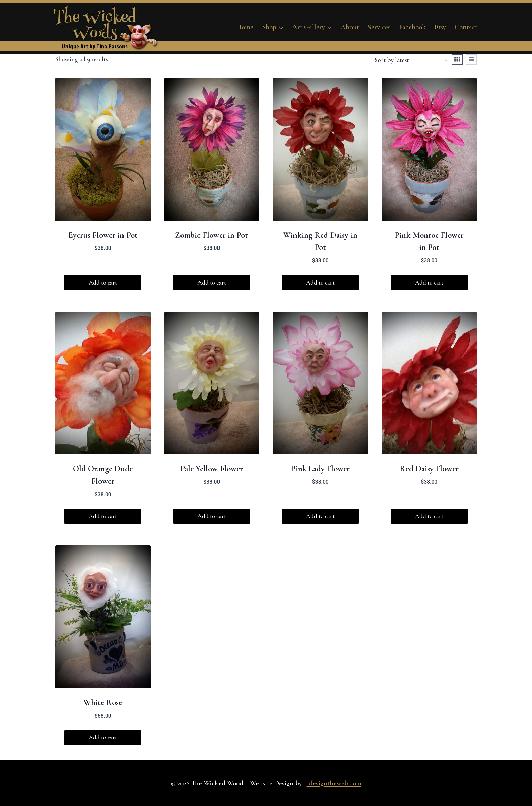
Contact (466, 27)
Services (379, 27)
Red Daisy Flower (429, 469)
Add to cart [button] (103, 282)
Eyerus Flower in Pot (103, 235)
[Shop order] (411, 61)
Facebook (412, 27)
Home (245, 27)
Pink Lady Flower (320, 469)
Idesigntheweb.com (334, 783)
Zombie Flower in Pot (212, 235)
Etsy (440, 27)
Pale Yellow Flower (212, 469)
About (350, 27)
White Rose (103, 702)
